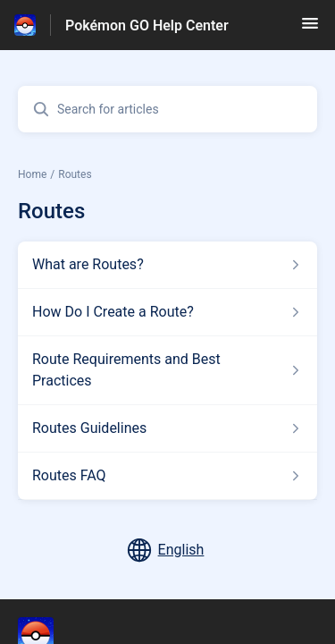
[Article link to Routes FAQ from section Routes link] (167, 476)
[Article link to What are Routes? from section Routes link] (167, 265)
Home (32, 174)
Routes (75, 174)
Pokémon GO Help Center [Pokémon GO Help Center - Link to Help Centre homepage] (147, 25)
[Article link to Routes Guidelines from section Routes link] (167, 428)
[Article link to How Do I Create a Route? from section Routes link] (167, 312)
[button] (310, 29)
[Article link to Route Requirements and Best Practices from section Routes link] (167, 370)
